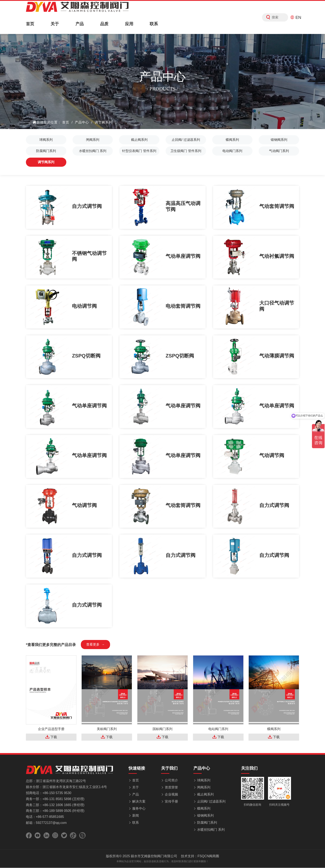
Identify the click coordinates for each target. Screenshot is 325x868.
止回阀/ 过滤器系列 (186, 140)
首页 (30, 24)
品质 (104, 24)
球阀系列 (46, 140)
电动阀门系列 (232, 151)
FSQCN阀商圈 (208, 860)
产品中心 (82, 122)
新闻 (136, 819)
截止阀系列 (139, 140)
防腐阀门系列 (46, 151)
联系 (154, 24)
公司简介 (171, 784)
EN (296, 17)
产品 (80, 24)
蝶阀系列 (232, 140)
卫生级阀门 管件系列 (186, 151)
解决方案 (139, 805)
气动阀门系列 (279, 151)
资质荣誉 (171, 791)
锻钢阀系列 (279, 140)
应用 (129, 24)
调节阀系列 (104, 122)
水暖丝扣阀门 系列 (93, 151)
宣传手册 (171, 805)
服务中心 (139, 812)
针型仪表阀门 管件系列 (139, 151)
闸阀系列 (93, 140)
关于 (55, 24)
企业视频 (171, 798)
